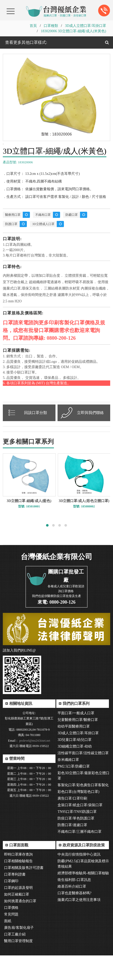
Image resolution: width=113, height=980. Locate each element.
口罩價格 (11, 932)
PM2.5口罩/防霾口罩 (74, 791)
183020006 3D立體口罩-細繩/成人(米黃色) (73, 31)
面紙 (8, 946)
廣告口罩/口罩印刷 (72, 823)
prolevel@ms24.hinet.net (34, 765)
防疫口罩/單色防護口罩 (76, 843)
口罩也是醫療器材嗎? (74, 918)
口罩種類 (51, 26)
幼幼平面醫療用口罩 (74, 751)
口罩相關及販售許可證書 (24, 892)
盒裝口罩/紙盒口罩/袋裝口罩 (80, 830)
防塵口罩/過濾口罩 (72, 850)
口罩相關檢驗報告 (18, 886)
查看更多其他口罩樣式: (26, 42)
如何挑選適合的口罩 (20, 926)
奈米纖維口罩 (68, 784)
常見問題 (11, 939)
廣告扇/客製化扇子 (19, 952)
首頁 (33, 26)
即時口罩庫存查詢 (18, 879)
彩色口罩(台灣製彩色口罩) (78, 816)
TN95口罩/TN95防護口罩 (77, 836)
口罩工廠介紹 (15, 959)
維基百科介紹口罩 (72, 911)
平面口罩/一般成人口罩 (76, 738)
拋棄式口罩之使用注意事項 (79, 924)
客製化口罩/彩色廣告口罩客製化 (83, 810)
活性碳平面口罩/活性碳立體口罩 (83, 778)
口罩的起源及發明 (18, 912)
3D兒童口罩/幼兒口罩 (75, 764)
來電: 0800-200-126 (56, 627)
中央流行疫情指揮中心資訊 (79, 879)
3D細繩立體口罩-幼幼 (75, 771)
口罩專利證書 (15, 899)
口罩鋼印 (11, 906)
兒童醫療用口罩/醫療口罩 (78, 744)
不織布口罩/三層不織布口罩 (80, 856)
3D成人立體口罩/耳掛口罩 (86, 26)
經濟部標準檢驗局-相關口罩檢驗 (83, 898)
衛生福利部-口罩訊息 (74, 904)
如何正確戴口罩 (17, 919)
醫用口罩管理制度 (18, 966)
